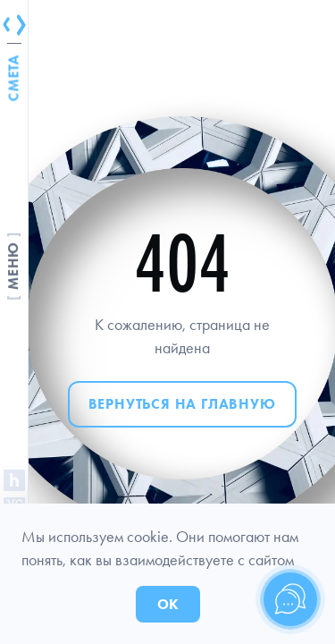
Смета (14, 78)
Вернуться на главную (182, 404)
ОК (168, 604)
